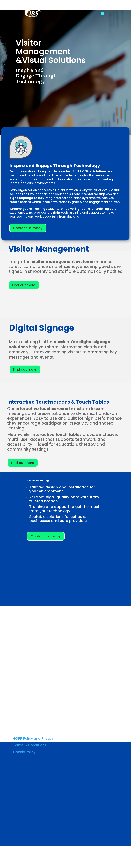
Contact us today (28, 228)
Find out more (24, 285)
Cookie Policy (24, 752)
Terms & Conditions (30, 745)
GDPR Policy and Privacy (33, 738)
